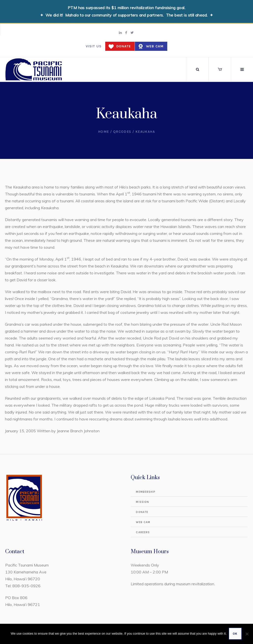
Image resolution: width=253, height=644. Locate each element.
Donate (124, 46)
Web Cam (155, 46)
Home (104, 132)
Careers (143, 532)
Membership (146, 492)
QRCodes (122, 132)
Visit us (94, 46)
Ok (236, 634)
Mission (142, 502)
